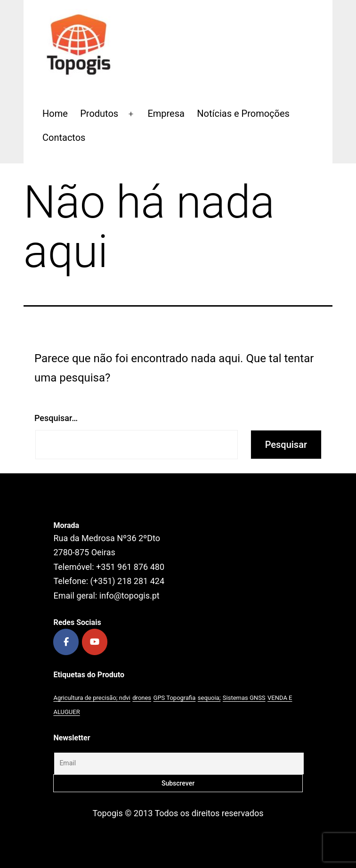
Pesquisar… (56, 418)
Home (55, 114)
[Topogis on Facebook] (66, 642)
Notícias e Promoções (243, 114)
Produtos (99, 114)
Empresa (166, 114)
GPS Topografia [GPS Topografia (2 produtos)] (175, 698)
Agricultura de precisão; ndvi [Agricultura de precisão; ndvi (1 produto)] (92, 698)
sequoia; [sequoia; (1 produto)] (209, 698)
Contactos (64, 138)
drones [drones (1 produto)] (142, 698)
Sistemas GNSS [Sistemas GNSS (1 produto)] (244, 698)
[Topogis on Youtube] (95, 642)
